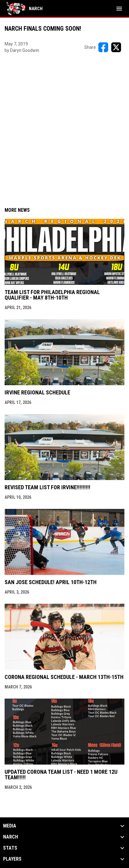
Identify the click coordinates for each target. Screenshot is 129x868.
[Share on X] (116, 47)
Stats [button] (10, 848)
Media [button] (10, 826)
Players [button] (12, 859)
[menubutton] (119, 9)
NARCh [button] (11, 837)
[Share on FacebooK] (103, 47)
